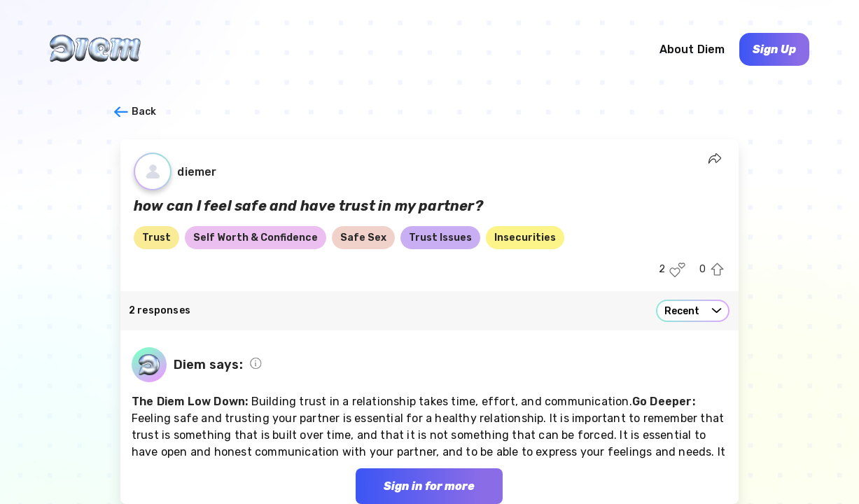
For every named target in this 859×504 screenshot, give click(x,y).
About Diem (692, 49)
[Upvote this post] (717, 270)
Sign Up (774, 49)
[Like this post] (677, 270)
